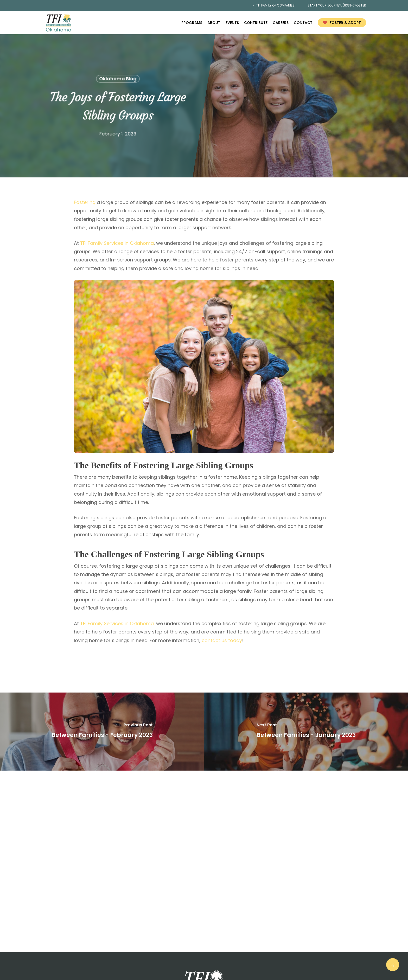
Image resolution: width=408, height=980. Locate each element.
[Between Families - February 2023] (102, 732)
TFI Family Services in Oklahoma (117, 243)
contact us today (222, 640)
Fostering (85, 202)
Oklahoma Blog (118, 79)
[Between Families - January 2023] (306, 732)
